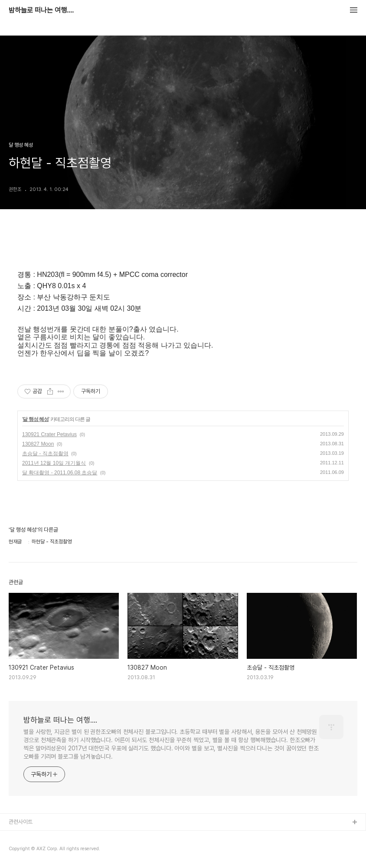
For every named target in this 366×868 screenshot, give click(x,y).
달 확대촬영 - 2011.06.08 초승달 (60, 473)
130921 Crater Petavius (49, 434)
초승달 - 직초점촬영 (45, 454)
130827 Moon (38, 444)
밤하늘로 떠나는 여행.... (41, 10)
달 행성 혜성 (36, 419)
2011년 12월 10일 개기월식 (54, 463)
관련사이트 (21, 822)
